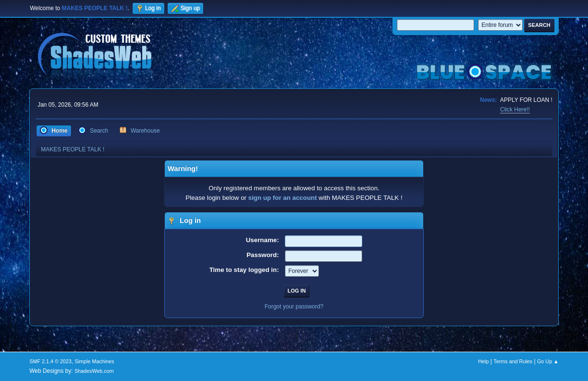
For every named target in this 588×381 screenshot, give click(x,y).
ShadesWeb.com (94, 371)
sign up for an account (283, 198)
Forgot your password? (294, 307)
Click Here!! (515, 110)
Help (483, 361)
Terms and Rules (513, 361)
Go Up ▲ (548, 361)
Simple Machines (95, 361)
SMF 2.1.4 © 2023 (50, 361)
